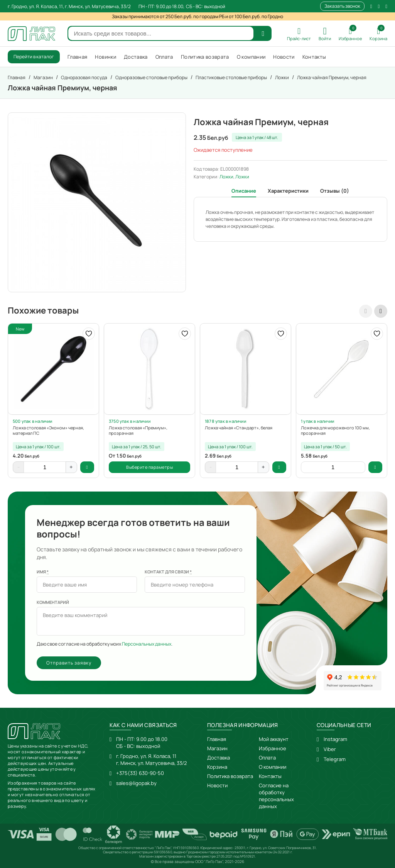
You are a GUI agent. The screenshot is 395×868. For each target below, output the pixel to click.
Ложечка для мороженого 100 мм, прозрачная (335, 431)
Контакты (270, 776)
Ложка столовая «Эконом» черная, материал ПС (48, 431)
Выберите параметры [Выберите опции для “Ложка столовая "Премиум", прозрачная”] (149, 467)
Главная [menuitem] (77, 57)
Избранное (273, 748)
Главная (217, 739)
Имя (43, 572)
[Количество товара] (45, 467)
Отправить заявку (69, 663)
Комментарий (53, 602)
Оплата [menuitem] (164, 57)
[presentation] (366, 311)
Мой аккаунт (274, 739)
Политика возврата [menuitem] (205, 57)
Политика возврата (230, 776)
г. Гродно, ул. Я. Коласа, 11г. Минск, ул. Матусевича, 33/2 (151, 759)
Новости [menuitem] (284, 57)
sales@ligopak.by (136, 783)
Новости (217, 785)
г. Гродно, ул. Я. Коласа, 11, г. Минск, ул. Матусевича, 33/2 (69, 6)
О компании (273, 767)
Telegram (335, 759)
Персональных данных (147, 644)
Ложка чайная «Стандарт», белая (239, 428)
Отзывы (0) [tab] (335, 191)
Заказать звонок (342, 6)
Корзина (217, 767)
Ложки (226, 177)
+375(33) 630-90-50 (140, 773)
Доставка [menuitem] (136, 57)
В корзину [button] (87, 467)
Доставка (219, 758)
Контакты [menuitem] (314, 57)
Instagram (335, 739)
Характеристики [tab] (288, 191)
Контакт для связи (168, 572)
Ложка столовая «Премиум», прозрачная (138, 431)
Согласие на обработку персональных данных (276, 796)
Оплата (267, 758)
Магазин (217, 748)
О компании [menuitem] (251, 57)
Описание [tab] (244, 191)
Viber (330, 749)
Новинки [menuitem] (105, 57)
